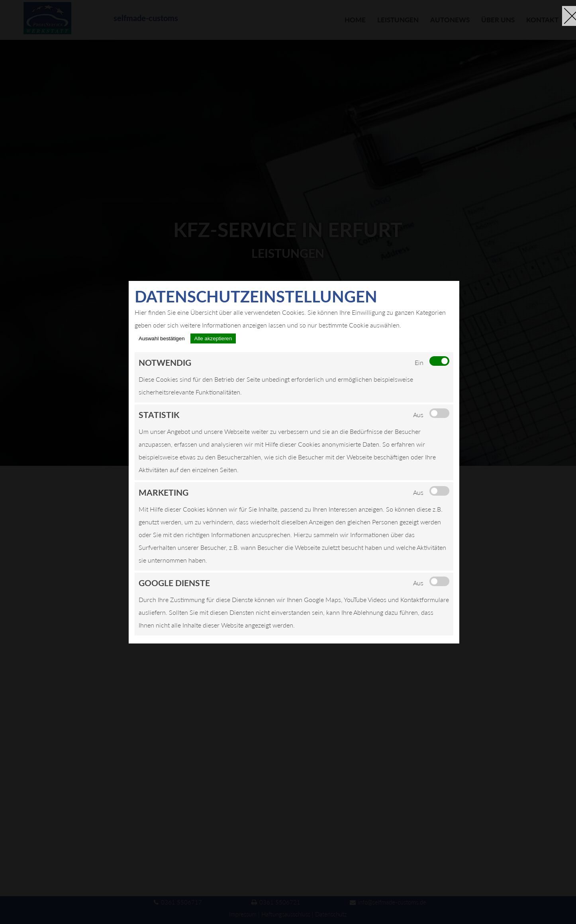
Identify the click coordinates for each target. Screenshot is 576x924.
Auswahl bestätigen (162, 338)
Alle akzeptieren (213, 338)
